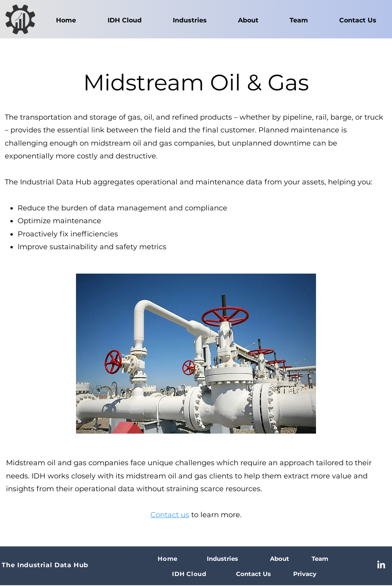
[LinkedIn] (381, 565)
